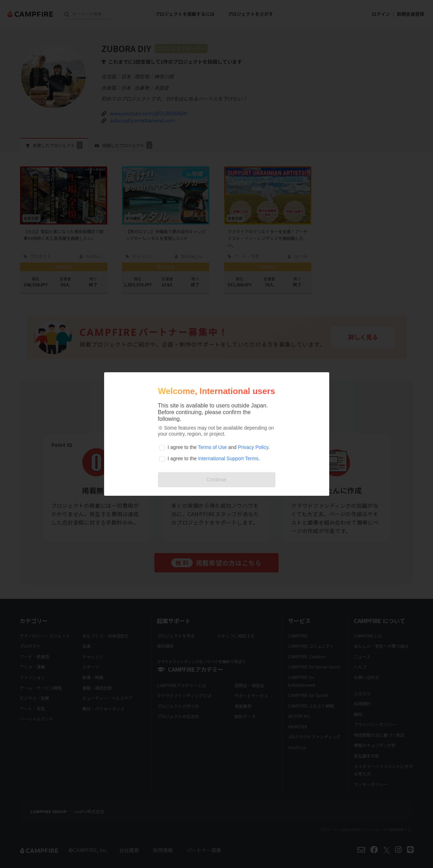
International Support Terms (228, 458)
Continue (216, 480)
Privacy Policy (253, 447)
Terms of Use (212, 447)
